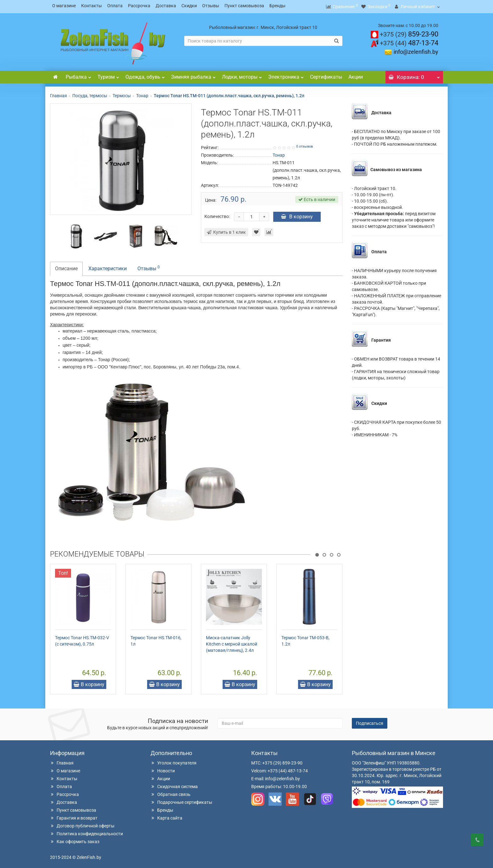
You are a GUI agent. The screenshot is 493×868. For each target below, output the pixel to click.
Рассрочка (139, 6)
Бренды (277, 6)
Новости (163, 769)
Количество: (217, 215)
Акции (356, 75)
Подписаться (370, 721)
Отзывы (211, 6)
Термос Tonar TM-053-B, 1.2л (305, 639)
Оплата (115, 6)
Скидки (189, 6)
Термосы (122, 94)
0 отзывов (305, 145)
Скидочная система (174, 785)
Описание (66, 267)
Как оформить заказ (75, 840)
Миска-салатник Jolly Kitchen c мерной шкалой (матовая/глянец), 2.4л (232, 642)
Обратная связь (171, 792)
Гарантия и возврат (74, 816)
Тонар (142, 94)
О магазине (64, 6)
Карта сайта (166, 816)
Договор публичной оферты (82, 824)
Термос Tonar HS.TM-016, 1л (156, 639)
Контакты (91, 6)
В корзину (297, 215)
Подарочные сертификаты (181, 800)
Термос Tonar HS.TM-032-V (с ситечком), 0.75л (82, 639)
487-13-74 (409, 41)
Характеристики (108, 267)
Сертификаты (326, 75)
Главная (58, 94)
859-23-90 (409, 32)
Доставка (166, 6)
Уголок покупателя (174, 761)
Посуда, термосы (90, 94)
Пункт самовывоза (244, 6)
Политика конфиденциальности (86, 832)
